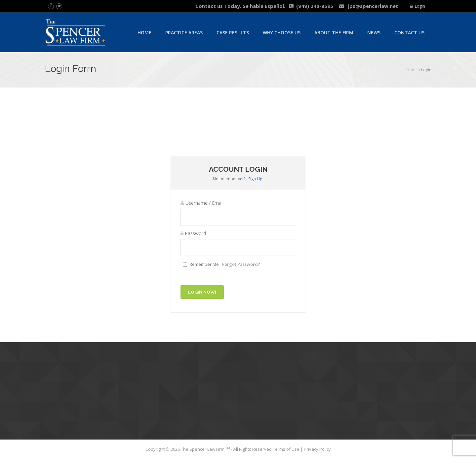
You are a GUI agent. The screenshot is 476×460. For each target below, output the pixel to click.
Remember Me (204, 264)
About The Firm (334, 33)
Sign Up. (256, 179)
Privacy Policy (317, 449)
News (374, 33)
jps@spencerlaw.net (369, 6)
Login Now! (202, 292)
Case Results (233, 33)
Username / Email (202, 203)
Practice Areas (184, 33)
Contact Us (409, 33)
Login (418, 6)
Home (144, 33)
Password (193, 233)
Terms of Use (287, 449)
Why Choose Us (282, 33)
